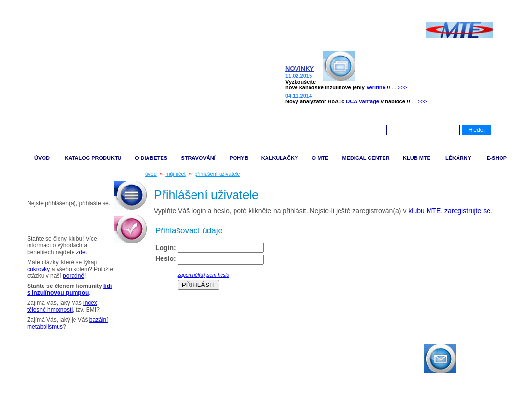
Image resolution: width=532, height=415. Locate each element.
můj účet (176, 174)
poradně (74, 276)
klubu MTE (424, 211)
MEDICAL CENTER (366, 158)
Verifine (376, 87)
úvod (151, 174)
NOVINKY (300, 68)
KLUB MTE (417, 158)
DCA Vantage (362, 101)
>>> (402, 87)
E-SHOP (497, 158)
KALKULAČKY (280, 158)
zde (81, 252)
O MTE (320, 158)
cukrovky (38, 269)
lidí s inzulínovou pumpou (69, 289)
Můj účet (38, 187)
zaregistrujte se (467, 211)
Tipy (31, 222)
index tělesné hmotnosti (62, 306)
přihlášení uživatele (217, 174)
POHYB (239, 158)
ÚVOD (42, 158)
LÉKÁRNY (458, 158)
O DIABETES (151, 158)
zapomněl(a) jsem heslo (204, 275)
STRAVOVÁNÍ (198, 158)
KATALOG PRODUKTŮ (93, 158)
